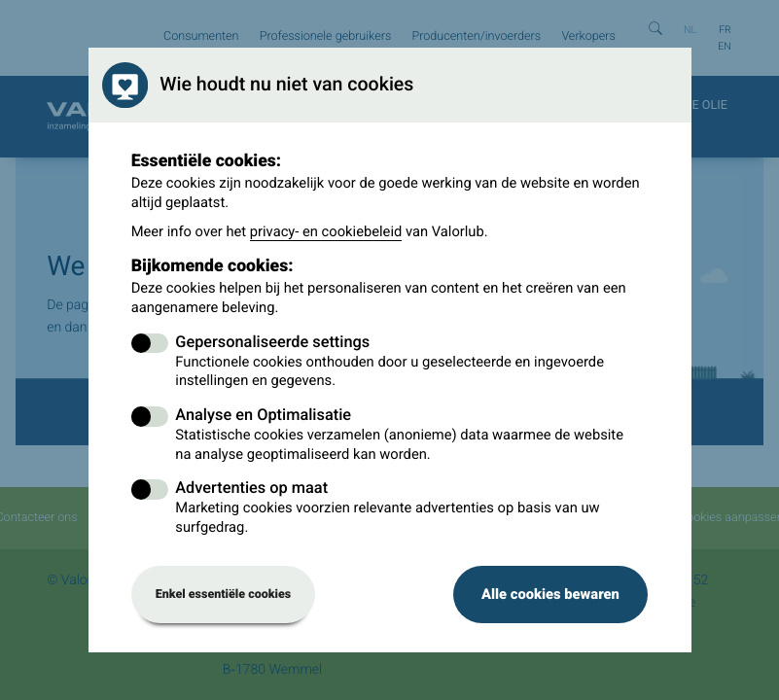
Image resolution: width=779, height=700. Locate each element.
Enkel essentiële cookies (224, 595)
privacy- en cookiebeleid (326, 231)
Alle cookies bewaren (550, 594)
